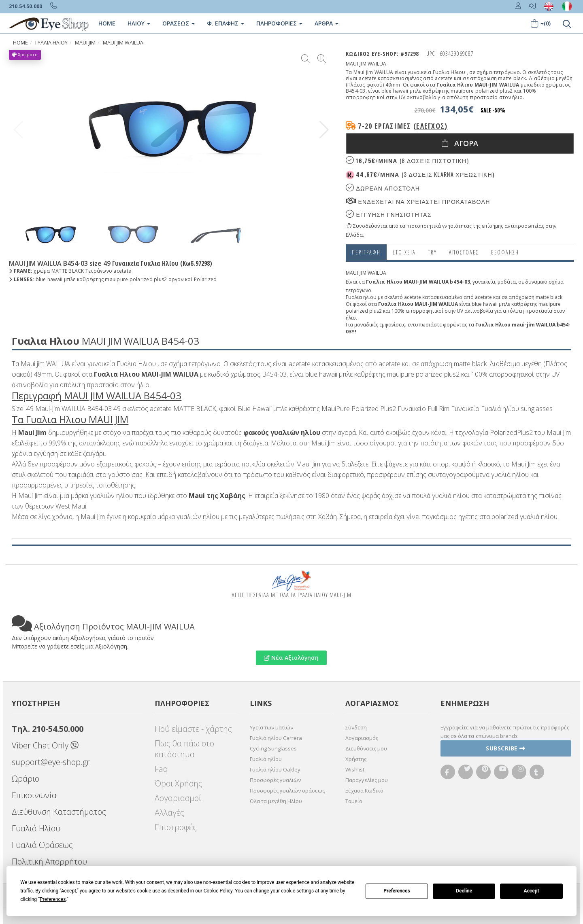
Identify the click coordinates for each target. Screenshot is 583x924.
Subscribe (506, 748)
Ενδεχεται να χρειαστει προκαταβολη (418, 201)
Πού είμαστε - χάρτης (193, 729)
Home (106, 23)
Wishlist (355, 769)
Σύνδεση (356, 727)
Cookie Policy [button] (218, 891)
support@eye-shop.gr (51, 762)
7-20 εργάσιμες (403, 126)
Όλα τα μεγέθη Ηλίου (276, 801)
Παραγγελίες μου (367, 780)
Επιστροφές (176, 827)
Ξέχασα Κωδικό (364, 790)
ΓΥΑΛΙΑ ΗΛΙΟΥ (51, 43)
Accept (532, 891)
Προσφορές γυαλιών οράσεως (287, 790)
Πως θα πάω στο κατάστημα (184, 749)
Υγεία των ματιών (271, 727)
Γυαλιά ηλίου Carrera (276, 738)
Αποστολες (464, 252)
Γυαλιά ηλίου (266, 759)
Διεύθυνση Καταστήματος (59, 812)
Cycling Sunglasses (273, 748)
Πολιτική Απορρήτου (49, 861)
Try (432, 252)
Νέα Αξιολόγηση (291, 658)
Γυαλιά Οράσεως (42, 845)
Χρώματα (25, 54)
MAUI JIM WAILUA (123, 43)
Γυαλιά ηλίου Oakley (275, 769)
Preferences (397, 891)
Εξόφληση (505, 252)
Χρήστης (356, 759)
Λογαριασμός (362, 738)
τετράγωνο (359, 290)
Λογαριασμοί (178, 798)
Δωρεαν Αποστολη (383, 188)
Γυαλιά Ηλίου (36, 828)
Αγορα (460, 143)
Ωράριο (26, 779)
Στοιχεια (404, 252)
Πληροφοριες (279, 23)
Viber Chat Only (45, 745)
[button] (324, 130)
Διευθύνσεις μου (366, 748)
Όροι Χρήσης (179, 783)
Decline (464, 891)
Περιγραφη (366, 252)
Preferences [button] (53, 899)
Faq (161, 769)
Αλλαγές (169, 813)
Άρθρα (326, 23)
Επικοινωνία (34, 795)
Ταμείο (354, 801)
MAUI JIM (85, 43)
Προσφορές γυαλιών (275, 780)
